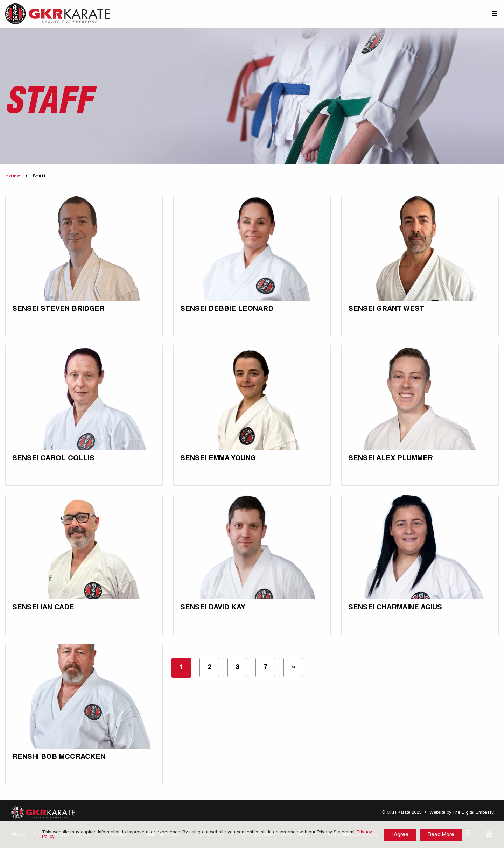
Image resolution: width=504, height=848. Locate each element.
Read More (441, 835)
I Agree (400, 835)
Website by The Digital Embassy (461, 813)
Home (13, 177)
